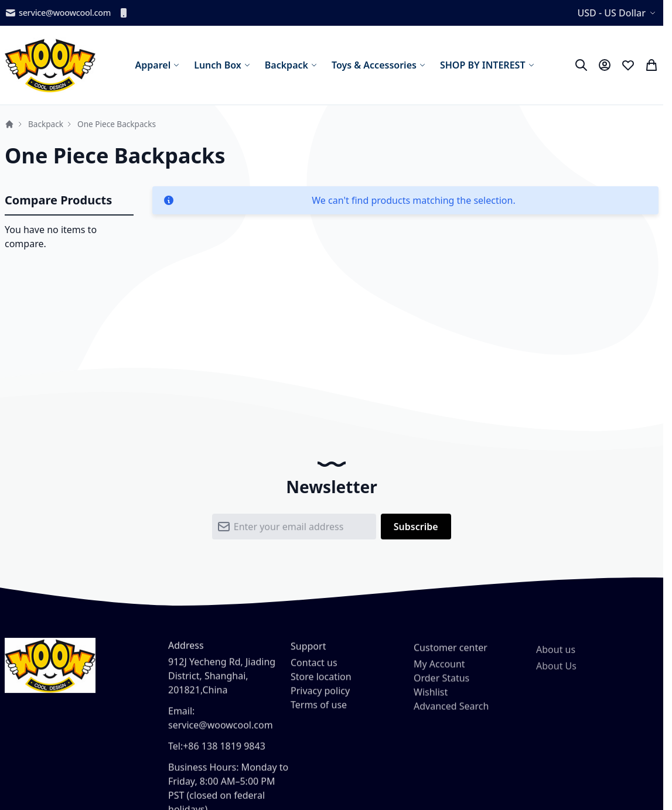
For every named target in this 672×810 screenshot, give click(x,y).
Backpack (46, 124)
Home (9, 124)
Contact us (314, 673)
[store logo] (50, 65)
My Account (439, 678)
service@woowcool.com (58, 13)
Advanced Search (451, 720)
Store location (321, 687)
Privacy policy (320, 701)
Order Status (441, 692)
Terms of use (319, 715)
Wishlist (431, 706)
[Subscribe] (416, 532)
